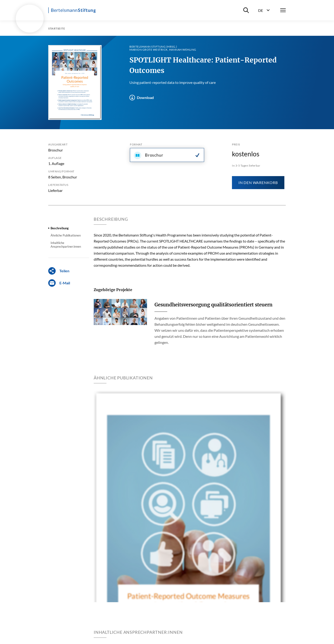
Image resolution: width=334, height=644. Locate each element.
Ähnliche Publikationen (66, 235)
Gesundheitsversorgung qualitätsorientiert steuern (214, 305)
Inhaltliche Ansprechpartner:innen (66, 245)
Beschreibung (60, 228)
